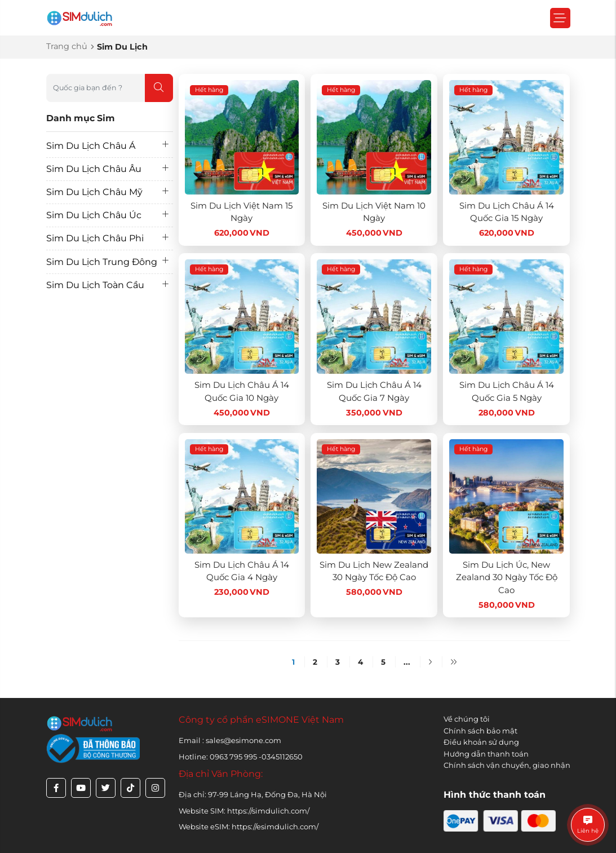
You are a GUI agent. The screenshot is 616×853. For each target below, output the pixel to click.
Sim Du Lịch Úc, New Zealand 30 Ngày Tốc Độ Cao (507, 577)
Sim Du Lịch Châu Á (91, 146)
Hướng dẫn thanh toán (486, 754)
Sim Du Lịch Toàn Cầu (95, 285)
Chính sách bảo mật (480, 731)
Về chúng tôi (467, 719)
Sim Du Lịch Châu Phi (95, 238)
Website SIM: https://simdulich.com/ (244, 811)
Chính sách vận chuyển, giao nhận (507, 765)
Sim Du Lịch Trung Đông (102, 262)
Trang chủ (67, 46)
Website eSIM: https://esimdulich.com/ (249, 827)
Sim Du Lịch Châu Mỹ (94, 192)
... (407, 662)
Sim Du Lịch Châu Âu (94, 169)
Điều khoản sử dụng (481, 742)
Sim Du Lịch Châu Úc (94, 215)
